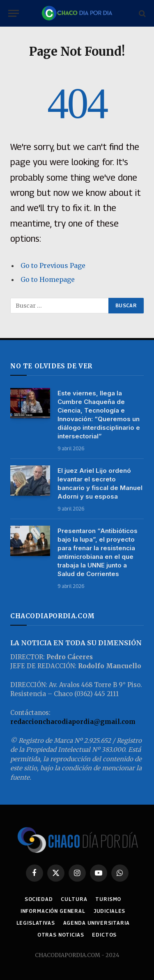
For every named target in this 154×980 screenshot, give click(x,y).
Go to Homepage (48, 279)
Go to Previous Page (53, 265)
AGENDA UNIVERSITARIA (97, 923)
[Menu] (14, 13)
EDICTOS (104, 935)
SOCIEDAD (39, 899)
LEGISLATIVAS (36, 923)
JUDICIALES (109, 911)
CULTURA (74, 899)
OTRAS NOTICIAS (61, 935)
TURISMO (108, 899)
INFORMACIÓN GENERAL (53, 911)
